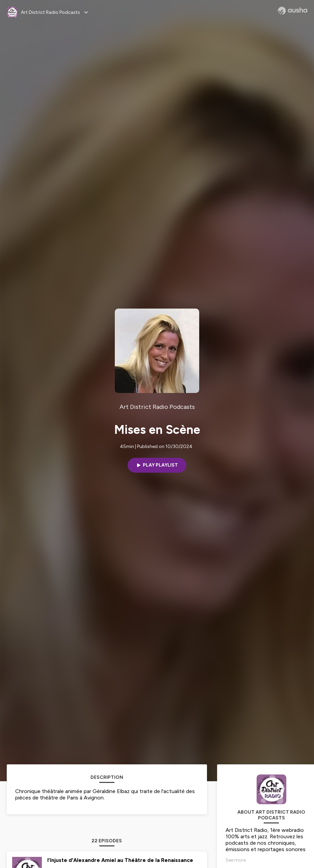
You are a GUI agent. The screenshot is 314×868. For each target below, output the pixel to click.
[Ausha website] (293, 11)
